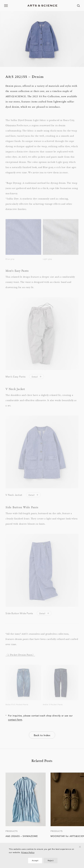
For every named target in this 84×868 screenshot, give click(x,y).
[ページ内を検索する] (78, 6)
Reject (51, 860)
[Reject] (80, 847)
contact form (15, 720)
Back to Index (42, 735)
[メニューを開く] (6, 6)
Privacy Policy (28, 852)
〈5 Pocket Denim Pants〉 (20, 655)
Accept (35, 860)
